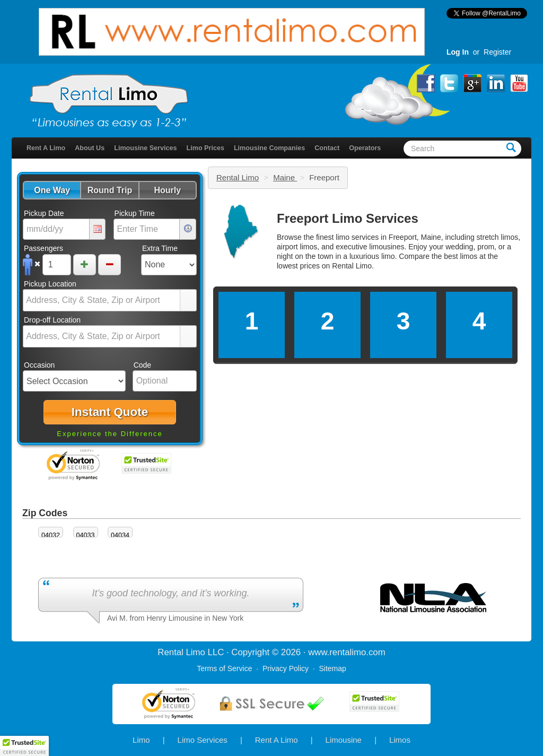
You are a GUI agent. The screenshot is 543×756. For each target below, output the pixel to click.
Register (497, 52)
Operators (365, 148)
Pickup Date (44, 213)
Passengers (43, 248)
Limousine (344, 740)
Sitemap (332, 668)
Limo (141, 740)
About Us (90, 148)
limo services (357, 237)
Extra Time (160, 248)
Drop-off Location (52, 320)
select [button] (188, 301)
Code (142, 365)
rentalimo (348, 652)
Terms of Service (224, 668)
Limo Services (203, 740)
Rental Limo (238, 177)
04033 (86, 535)
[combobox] (102, 300)
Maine (285, 177)
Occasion (39, 365)
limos (469, 256)
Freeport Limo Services (348, 218)
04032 (51, 535)
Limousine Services (145, 148)
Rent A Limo (46, 148)
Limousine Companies (269, 148)
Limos (400, 740)
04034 (120, 535)
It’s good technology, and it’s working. (170, 593)
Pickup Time (135, 213)
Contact (327, 148)
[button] (52, 190)
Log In (458, 52)
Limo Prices (205, 148)
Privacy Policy (286, 668)
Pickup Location (50, 284)
